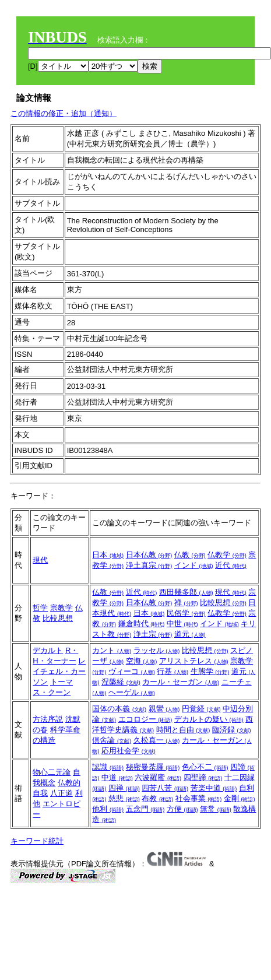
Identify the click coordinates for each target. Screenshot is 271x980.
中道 (117, 777)
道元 (190, 634)
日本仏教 (149, 555)
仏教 (190, 555)
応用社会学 (129, 751)
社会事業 (199, 798)
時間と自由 (183, 730)
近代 (231, 565)
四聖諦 (203, 777)
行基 (173, 671)
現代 (40, 560)
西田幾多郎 (186, 592)
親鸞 (164, 709)
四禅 (124, 788)
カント (112, 650)
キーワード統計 (37, 841)
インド (194, 565)
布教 (157, 798)
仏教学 (227, 555)
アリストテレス (194, 661)
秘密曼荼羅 (153, 767)
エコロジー (145, 719)
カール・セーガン (181, 682)
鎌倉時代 (142, 624)
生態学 (210, 671)
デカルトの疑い (209, 719)
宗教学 (61, 608)
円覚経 (201, 709)
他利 (108, 809)
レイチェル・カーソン (59, 671)
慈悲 (124, 798)
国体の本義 (119, 709)
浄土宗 (153, 634)
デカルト (48, 650)
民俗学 (186, 613)
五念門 (145, 809)
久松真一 (157, 740)
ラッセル (157, 650)
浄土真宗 (149, 565)
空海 (142, 661)
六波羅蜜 (158, 777)
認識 (108, 767)
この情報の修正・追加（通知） (64, 113)
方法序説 (48, 719)
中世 (182, 624)
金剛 (240, 798)
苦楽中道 (214, 788)
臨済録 (232, 730)
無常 (216, 809)
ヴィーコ (132, 671)
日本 (108, 555)
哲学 (40, 608)
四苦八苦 (165, 788)
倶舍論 (112, 740)
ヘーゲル (132, 692)
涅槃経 (121, 682)
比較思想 (58, 618)
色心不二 (205, 767)
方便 (182, 809)
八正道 (61, 793)
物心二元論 (52, 772)
